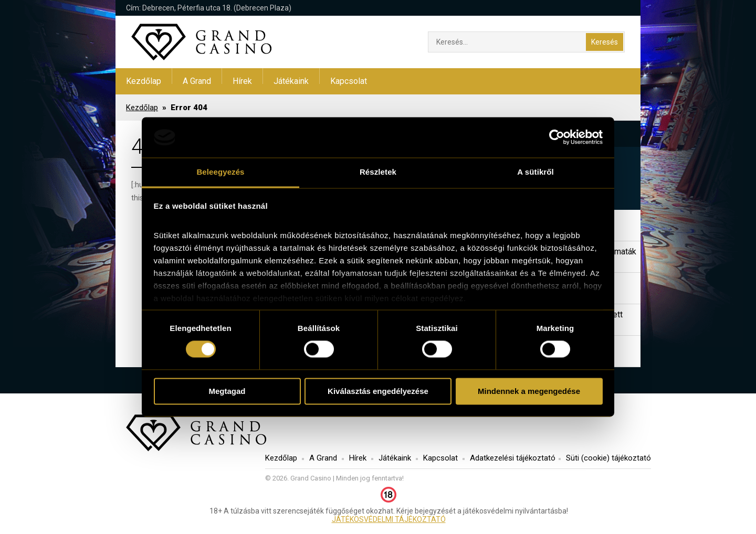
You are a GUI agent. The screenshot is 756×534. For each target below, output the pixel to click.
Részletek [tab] (378, 172)
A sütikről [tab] (535, 172)
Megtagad (227, 391)
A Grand (197, 81)
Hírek (242, 81)
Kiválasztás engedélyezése (378, 391)
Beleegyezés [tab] (220, 172)
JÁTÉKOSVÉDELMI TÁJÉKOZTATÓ (389, 519)
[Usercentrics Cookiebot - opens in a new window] (557, 137)
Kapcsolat (349, 81)
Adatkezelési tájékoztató (513, 458)
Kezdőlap (144, 81)
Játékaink (291, 81)
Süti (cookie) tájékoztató (608, 458)
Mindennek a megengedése (529, 391)
